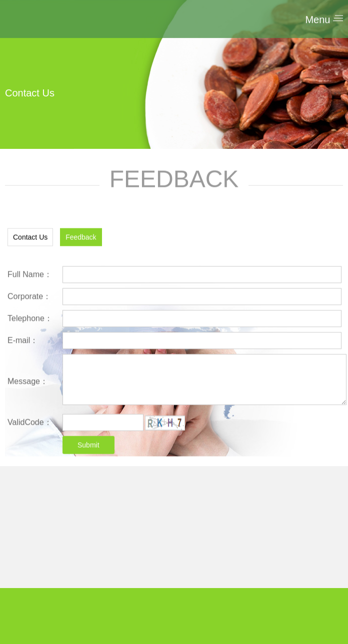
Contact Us (30, 241)
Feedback (81, 241)
